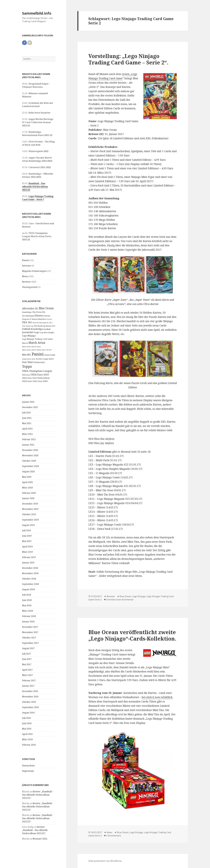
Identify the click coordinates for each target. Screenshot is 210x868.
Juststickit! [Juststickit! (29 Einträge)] (28, 332)
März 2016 (27, 739)
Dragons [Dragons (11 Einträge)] (26, 319)
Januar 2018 (28, 622)
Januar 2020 (28, 498)
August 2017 (28, 648)
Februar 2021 (29, 439)
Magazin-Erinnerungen (34, 271)
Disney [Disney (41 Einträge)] (39, 315)
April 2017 (27, 670)
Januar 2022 (28, 402)
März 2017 (27, 675)
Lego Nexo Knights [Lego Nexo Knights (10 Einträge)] (47, 332)
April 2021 (27, 429)
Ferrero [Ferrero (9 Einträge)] (49, 319)
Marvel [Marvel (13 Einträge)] (25, 343)
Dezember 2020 (30, 450)
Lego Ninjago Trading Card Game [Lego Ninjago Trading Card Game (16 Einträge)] (37, 339)
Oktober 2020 (29, 461)
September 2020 (30, 466)
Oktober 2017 (29, 638)
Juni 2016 (27, 723)
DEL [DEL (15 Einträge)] (44, 312)
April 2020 (27, 482)
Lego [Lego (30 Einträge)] (37, 332)
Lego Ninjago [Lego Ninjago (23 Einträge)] (29, 336)
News (25, 276)
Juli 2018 (27, 595)
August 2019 (28, 525)
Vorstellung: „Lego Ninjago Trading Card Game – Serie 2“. (128, 59)
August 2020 (28, 472)
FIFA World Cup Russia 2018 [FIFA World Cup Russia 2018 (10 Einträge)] (44, 326)
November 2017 (30, 632)
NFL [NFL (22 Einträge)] (29, 355)
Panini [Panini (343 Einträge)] (38, 354)
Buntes (26, 260)
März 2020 (27, 488)
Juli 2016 (27, 718)
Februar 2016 (29, 745)
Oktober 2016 (29, 702)
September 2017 (30, 643)
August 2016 (28, 713)
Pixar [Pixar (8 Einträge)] (34, 359)
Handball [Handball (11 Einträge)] (47, 329)
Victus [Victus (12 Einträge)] (40, 381)
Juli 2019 (27, 530)
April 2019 (27, 547)
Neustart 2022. (40, 839)
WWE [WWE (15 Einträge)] (45, 381)
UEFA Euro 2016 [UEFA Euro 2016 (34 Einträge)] (40, 375)
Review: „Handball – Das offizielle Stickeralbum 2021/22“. (38, 795)
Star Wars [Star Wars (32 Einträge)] (28, 362)
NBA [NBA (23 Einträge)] (24, 355)
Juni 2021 (27, 418)
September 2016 (30, 707)
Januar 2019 (28, 563)
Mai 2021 (27, 423)
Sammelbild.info (37, 13)
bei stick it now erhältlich (157, 697)
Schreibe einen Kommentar (120, 600)
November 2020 (30, 455)
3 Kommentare (114, 836)
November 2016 (30, 697)
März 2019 (27, 552)
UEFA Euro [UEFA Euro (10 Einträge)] (26, 375)
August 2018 (28, 589)
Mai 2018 (27, 605)
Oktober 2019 (29, 514)
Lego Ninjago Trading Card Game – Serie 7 (38, 198)
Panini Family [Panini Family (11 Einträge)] (50, 355)
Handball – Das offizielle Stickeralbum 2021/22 (35, 187)
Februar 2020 (29, 493)
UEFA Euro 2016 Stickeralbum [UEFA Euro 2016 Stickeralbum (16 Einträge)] (36, 378)
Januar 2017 (28, 686)
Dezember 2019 (30, 504)
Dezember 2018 (30, 568)
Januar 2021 (28, 445)
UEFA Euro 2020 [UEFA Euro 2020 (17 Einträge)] (30, 381)
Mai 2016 (27, 729)
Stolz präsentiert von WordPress (105, 861)
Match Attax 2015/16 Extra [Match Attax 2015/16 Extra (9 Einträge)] (31, 347)
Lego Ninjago (139, 596)
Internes (26, 266)
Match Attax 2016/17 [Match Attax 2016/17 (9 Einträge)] (29, 350)
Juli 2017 (27, 654)
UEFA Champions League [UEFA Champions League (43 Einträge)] (37, 371)
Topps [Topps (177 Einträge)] (27, 366)
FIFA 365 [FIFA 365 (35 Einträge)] (27, 322)
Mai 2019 (27, 541)
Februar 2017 (29, 680)
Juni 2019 (27, 536)
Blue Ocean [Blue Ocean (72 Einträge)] (46, 308)
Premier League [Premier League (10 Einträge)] (42, 359)
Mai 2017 (27, 664)
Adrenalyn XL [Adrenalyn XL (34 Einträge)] (30, 308)
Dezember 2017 (30, 627)
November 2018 (30, 573)
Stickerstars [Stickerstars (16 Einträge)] (40, 362)
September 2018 (30, 584)
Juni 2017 (27, 659)
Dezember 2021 (30, 407)
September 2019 (30, 520)
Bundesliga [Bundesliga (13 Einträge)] (27, 312)
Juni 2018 (27, 600)
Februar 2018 (29, 616)
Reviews (26, 282)
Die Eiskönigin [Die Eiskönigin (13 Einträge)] (28, 316)
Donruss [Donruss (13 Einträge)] (47, 316)
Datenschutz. (29, 766)
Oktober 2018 (29, 579)
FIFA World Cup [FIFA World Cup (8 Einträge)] (28, 326)
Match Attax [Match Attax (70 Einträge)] (37, 343)
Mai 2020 (27, 477)
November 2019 (30, 509)
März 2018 (27, 611)
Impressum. (28, 771)
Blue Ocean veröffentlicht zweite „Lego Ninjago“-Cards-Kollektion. (132, 635)
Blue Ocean (125, 596)
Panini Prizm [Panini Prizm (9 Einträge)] (27, 359)
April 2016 (27, 734)
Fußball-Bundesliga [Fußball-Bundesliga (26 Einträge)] (32, 329)
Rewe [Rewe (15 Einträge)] (51, 359)
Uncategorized (30, 287)
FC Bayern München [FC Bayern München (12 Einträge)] (38, 319)
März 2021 (27, 434)
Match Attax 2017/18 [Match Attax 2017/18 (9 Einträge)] (44, 350)
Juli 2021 (27, 413)
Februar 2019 (29, 557)
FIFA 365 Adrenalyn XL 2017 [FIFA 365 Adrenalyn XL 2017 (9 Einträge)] (42, 323)
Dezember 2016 (30, 691)
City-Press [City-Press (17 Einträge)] (37, 312)
